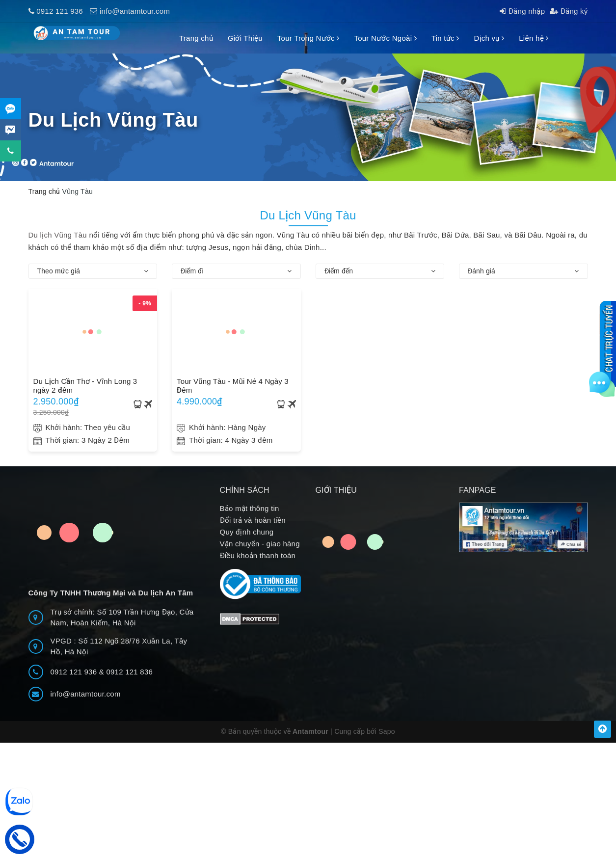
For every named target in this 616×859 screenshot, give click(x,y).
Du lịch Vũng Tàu (58, 235)
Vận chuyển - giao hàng (260, 544)
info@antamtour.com (135, 11)
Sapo (387, 731)
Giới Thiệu (245, 38)
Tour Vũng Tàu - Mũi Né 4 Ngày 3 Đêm (233, 385)
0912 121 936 (60, 11)
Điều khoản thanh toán (258, 555)
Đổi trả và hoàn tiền (253, 520)
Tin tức (445, 38)
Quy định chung (247, 532)
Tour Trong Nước (308, 38)
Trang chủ (196, 38)
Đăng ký (569, 11)
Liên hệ (534, 38)
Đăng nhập (522, 11)
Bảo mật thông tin (250, 508)
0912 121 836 (129, 672)
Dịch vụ (489, 38)
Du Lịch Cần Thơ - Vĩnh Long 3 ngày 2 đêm (85, 385)
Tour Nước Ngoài (385, 38)
